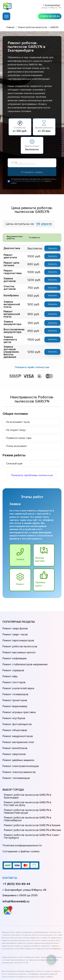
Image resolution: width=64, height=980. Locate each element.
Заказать (53, 249)
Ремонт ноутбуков (13, 695)
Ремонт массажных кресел (18, 643)
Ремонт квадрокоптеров (17, 710)
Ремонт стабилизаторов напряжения (24, 652)
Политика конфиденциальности (21, 809)
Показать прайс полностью (32, 361)
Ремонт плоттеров (13, 666)
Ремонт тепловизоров (16, 743)
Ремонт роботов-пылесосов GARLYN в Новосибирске (27, 783)
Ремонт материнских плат (18, 714)
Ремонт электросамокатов (18, 738)
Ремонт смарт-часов (15, 628)
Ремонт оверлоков (14, 724)
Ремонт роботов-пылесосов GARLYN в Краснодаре (27, 760)
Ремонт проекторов (14, 681)
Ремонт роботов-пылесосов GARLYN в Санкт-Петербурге (31, 801)
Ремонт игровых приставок (19, 690)
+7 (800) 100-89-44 (49, 15)
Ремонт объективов (14, 705)
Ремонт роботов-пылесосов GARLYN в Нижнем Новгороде (32, 776)
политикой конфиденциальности (27, 182)
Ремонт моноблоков (14, 719)
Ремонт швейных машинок (18, 729)
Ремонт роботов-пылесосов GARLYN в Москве (32, 794)
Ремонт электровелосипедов (20, 733)
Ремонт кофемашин (14, 647)
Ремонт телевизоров (15, 676)
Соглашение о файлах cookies (20, 814)
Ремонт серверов (13, 657)
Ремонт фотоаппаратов (17, 700)
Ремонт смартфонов (15, 623)
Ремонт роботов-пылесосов (19, 638)
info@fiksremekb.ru (16, 863)
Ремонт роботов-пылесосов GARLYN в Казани (31, 790)
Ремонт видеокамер (14, 686)
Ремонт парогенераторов (18, 633)
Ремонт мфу (10, 662)
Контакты (10, 840)
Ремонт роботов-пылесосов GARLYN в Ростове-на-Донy (33, 768)
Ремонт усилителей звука (18, 671)
